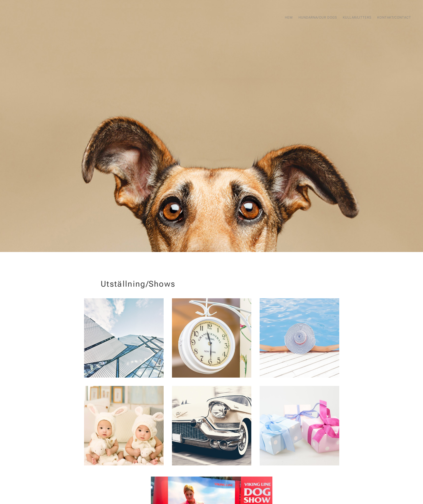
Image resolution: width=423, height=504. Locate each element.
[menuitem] (380, 18)
